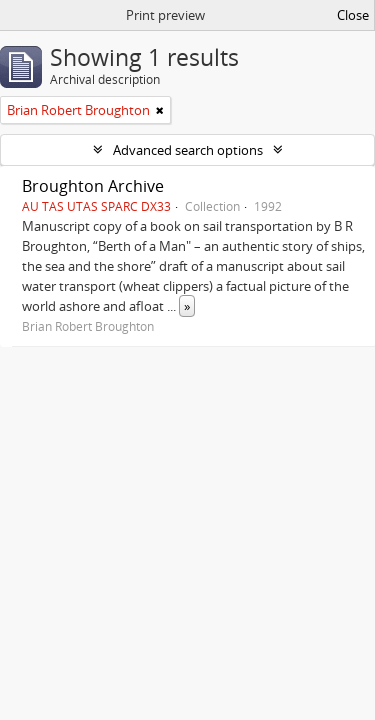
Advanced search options (188, 150)
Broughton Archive (93, 186)
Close (353, 15)
